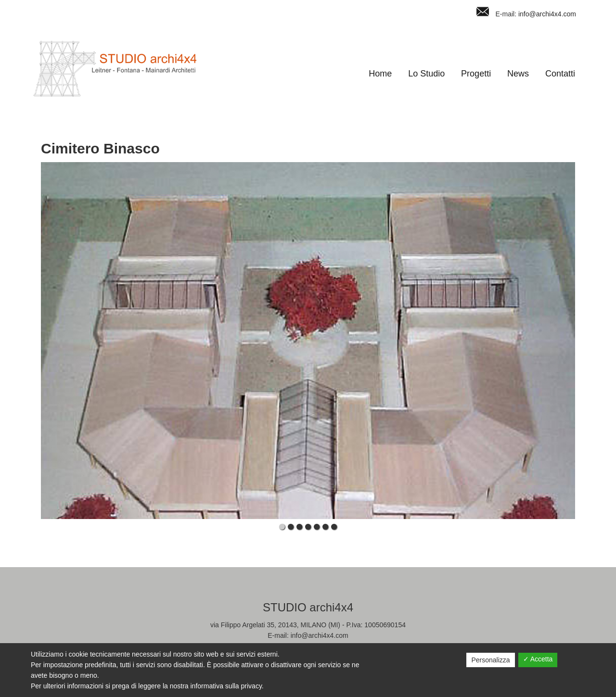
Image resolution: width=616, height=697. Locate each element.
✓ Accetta (538, 659)
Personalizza (490, 660)
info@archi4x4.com (547, 14)
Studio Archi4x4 (115, 69)
